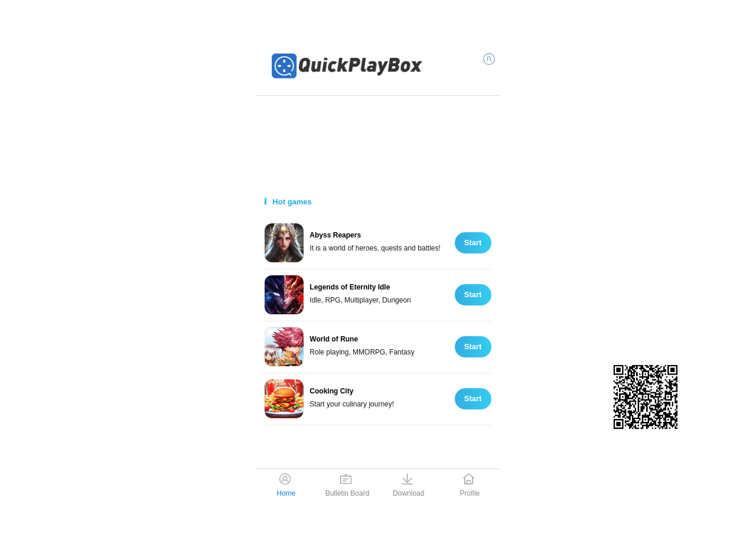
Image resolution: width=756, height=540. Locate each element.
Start (473, 243)
